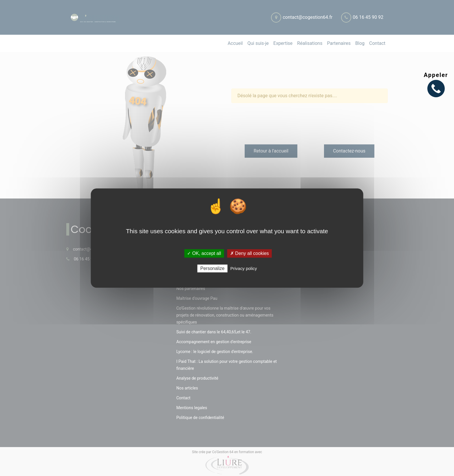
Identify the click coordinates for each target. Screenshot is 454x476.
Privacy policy (244, 268)
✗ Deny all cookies (250, 253)
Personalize (213, 268)
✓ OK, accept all (204, 253)
